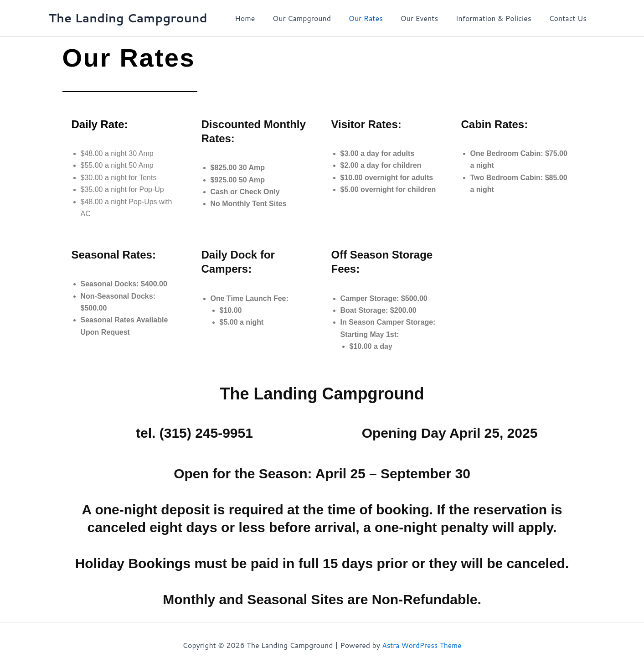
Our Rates (376, 18)
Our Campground (315, 18)
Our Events (427, 18)
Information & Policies (498, 18)
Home (262, 18)
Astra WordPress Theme (422, 645)
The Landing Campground (128, 18)
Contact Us (569, 18)
